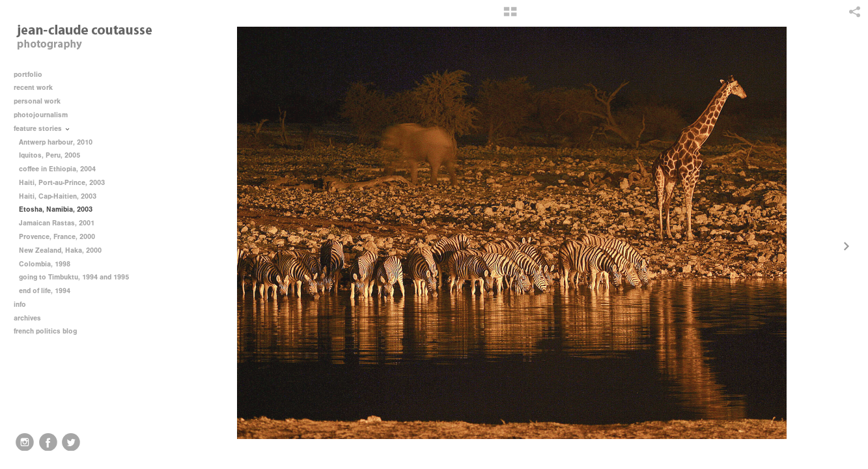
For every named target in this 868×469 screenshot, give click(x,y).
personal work (42, 101)
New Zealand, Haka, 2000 (60, 250)
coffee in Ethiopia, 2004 (57, 169)
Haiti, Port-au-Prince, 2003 (62, 183)
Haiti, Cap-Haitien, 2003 (58, 196)
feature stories (42, 129)
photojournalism (45, 115)
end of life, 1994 (45, 291)
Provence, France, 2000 (57, 237)
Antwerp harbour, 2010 (56, 142)
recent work (38, 88)
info (24, 305)
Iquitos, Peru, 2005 (49, 155)
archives (32, 318)
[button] (510, 16)
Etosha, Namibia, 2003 (56, 209)
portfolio (28, 75)
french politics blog (45, 331)
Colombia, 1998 (45, 264)
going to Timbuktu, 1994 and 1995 (74, 277)
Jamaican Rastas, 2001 (57, 223)
